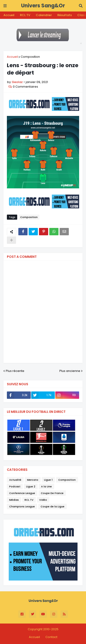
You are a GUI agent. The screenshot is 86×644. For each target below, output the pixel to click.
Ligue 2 (31, 486)
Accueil (9, 15)
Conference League (22, 493)
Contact (51, 637)
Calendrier (44, 15)
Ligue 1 (48, 480)
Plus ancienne (70, 371)
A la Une (46, 486)
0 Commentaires (25, 87)
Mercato (33, 480)
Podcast (15, 486)
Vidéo (43, 500)
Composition (30, 57)
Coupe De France (52, 493)
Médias (14, 500)
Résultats (65, 15)
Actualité (15, 480)
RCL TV (25, 15)
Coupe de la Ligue (53, 506)
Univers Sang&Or (43, 6)
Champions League (22, 506)
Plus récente (15, 371)
